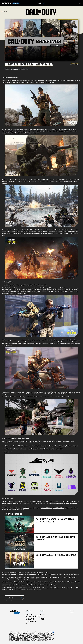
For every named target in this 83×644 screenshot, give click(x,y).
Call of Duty (29, 614)
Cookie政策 (34, 632)
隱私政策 (28, 632)
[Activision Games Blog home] (15, 612)
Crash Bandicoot (30, 620)
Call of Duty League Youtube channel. (14, 510)
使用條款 (22, 632)
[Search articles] (80, 3)
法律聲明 (11, 632)
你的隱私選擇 (49, 632)
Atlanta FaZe (58, 503)
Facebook (42, 614)
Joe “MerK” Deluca (46, 508)
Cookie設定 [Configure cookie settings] (40, 632)
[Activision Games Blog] (10, 3)
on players (26, 508)
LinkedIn (42, 620)
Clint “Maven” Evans (59, 508)
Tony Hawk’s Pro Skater (32, 616)
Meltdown (17, 288)
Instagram (42, 618)
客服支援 (17, 632)
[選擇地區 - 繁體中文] (72, 611)
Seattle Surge (69, 503)
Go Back (4, 12)
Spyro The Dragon (30, 618)
